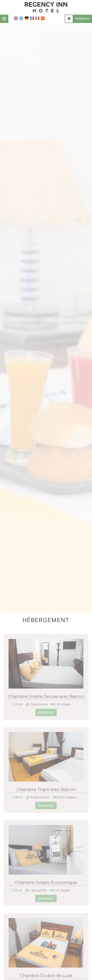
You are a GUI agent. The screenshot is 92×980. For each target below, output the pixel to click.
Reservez (83, 19)
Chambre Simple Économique (46, 884)
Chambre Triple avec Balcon (46, 791)
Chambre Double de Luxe (46, 977)
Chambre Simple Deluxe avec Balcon (46, 698)
